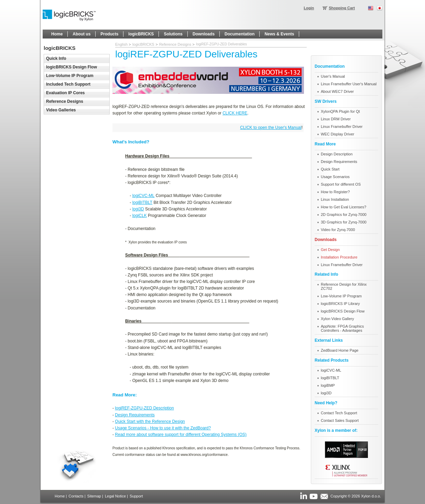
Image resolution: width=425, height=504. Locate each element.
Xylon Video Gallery (337, 319)
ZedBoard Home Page (340, 350)
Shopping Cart (342, 8)
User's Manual (333, 76)
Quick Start (330, 169)
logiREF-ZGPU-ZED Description (144, 408)
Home (60, 496)
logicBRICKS (143, 44)
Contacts (76, 496)
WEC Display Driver (337, 134)
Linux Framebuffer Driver (342, 127)
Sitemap (94, 496)
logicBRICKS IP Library (340, 304)
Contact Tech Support (339, 413)
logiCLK (140, 216)
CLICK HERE (235, 113)
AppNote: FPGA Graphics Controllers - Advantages (342, 328)
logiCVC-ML (144, 196)
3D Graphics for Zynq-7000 (344, 222)
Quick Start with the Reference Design (150, 421)
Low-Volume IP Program (341, 296)
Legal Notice (115, 496)
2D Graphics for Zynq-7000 (344, 215)
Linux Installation (335, 199)
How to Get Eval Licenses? (344, 207)
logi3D (138, 209)
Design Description (337, 154)
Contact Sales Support (340, 420)
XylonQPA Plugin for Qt (340, 111)
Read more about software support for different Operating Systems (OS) (181, 435)
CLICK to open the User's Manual (271, 128)
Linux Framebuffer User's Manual (349, 84)
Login (309, 8)
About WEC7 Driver (337, 91)
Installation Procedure (339, 257)
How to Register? (335, 192)
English (121, 44)
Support (136, 496)
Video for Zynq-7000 (338, 230)
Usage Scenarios (335, 177)
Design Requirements (135, 415)
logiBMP (328, 385)
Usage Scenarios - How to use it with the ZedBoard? (163, 428)
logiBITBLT (142, 202)
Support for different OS (341, 184)
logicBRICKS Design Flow (343, 311)
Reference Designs (175, 44)
